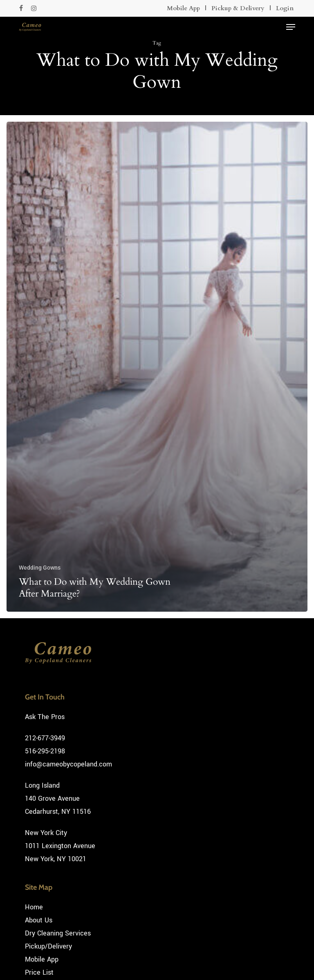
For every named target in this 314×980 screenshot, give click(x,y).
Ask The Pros (45, 717)
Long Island (42, 785)
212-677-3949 (45, 738)
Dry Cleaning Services (58, 933)
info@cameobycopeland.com (68, 764)
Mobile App (183, 8)
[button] (291, 27)
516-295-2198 (45, 751)
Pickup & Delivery (238, 8)
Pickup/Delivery (48, 946)
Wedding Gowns (40, 568)
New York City (46, 833)
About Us (39, 920)
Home (34, 907)
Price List (39, 972)
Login (285, 8)
